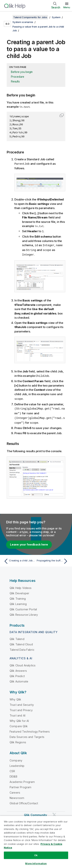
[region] (36, 842)
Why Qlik (15, 697)
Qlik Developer (19, 591)
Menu (67, 7)
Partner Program (20, 785)
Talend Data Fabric (22, 647)
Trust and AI (17, 713)
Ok (36, 855)
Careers (15, 790)
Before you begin (22, 72)
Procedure (18, 77)
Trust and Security (22, 702)
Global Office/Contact (24, 801)
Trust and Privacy (21, 708)
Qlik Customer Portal (23, 607)
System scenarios (23, 22)
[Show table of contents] (8, 17)
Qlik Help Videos (21, 586)
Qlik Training (18, 596)
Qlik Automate (19, 679)
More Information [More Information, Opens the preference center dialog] (36, 863)
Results (15, 81)
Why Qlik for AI (19, 719)
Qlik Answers (18, 668)
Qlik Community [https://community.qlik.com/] (36, 813)
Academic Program (22, 780)
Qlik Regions (18, 740)
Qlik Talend (17, 637)
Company (16, 758)
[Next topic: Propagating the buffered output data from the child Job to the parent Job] (53, 559)
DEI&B (13, 774)
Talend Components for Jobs (30, 17)
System (56, 17)
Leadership (17, 763)
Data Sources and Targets (27, 735)
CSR (12, 769)
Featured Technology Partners (30, 729)
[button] (62, 115)
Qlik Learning (18, 602)
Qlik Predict (17, 674)
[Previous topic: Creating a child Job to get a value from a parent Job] (19, 559)
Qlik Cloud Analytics (23, 663)
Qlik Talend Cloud (21, 642)
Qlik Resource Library (24, 612)
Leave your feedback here (29, 542)
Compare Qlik (19, 724)
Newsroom (17, 796)
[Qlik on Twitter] (54, 812)
